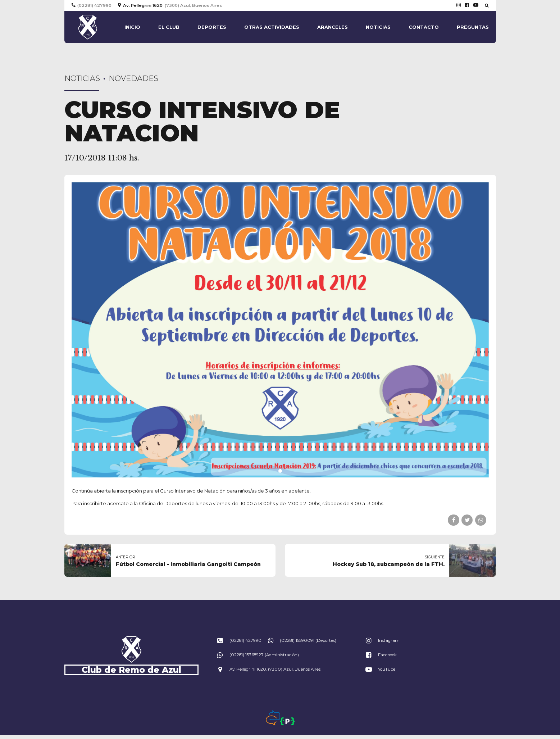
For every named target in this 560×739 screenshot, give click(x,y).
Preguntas (473, 27)
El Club (169, 27)
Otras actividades (272, 27)
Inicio (132, 27)
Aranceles (333, 27)
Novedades (133, 78)
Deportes (212, 27)
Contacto (424, 27)
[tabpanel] (280, 330)
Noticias (378, 27)
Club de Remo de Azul (131, 670)
